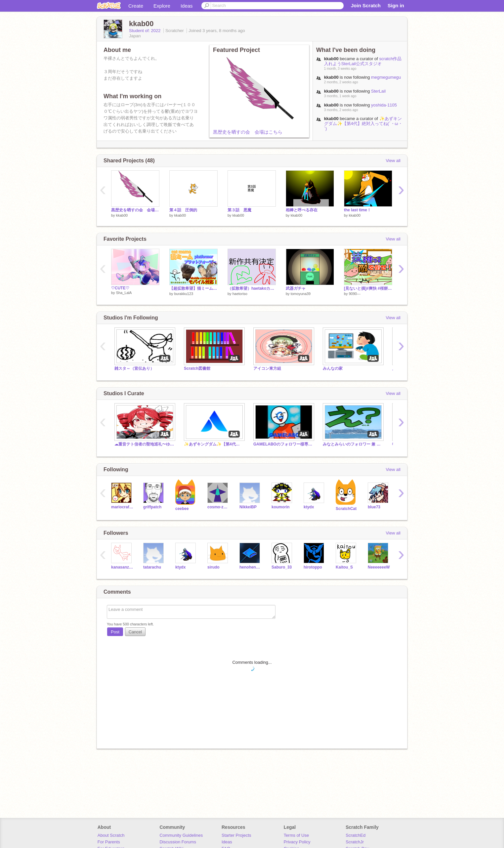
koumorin (281, 507)
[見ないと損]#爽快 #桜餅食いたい (368, 288)
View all (393, 161)
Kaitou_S (344, 567)
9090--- (355, 294)
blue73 (374, 507)
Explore (162, 6)
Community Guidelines (181, 835)
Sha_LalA (124, 293)
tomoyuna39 (301, 294)
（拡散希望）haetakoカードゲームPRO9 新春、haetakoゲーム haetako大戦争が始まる (252, 288)
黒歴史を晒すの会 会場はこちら (248, 132)
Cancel (135, 632)
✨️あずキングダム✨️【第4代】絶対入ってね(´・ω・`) (363, 124)
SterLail (378, 91)
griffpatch (152, 507)
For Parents (109, 842)
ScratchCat (346, 509)
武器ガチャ (296, 288)
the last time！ (359, 210)
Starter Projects (236, 835)
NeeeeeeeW (379, 567)
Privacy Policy (297, 842)
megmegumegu (386, 77)
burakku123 (184, 294)
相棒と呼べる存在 (302, 210)
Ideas (187, 6)
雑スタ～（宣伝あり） (134, 368)
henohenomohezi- (251, 567)
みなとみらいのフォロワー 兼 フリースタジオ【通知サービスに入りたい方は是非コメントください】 (353, 444)
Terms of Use (296, 835)
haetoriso (240, 294)
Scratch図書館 (197, 368)
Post (115, 632)
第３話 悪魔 (239, 210)
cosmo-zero (218, 507)
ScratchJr (355, 842)
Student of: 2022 (145, 31)
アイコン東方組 (267, 368)
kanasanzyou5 (122, 567)
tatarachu (152, 567)
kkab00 (122, 215)
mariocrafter (122, 507)
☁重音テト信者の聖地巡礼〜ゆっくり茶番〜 (144, 444)
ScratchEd (356, 835)
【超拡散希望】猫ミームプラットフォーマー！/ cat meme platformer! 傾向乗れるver (193, 288)
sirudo (213, 567)
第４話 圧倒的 (183, 210)
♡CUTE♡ (120, 288)
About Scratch (111, 835)
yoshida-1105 (384, 105)
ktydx (309, 507)
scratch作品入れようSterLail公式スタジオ (370, 61)
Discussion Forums (178, 842)
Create (136, 6)
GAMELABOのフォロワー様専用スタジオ (283, 444)
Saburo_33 (282, 567)
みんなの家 (333, 368)
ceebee (182, 509)
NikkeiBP (248, 507)
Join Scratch (366, 5)
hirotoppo (313, 567)
